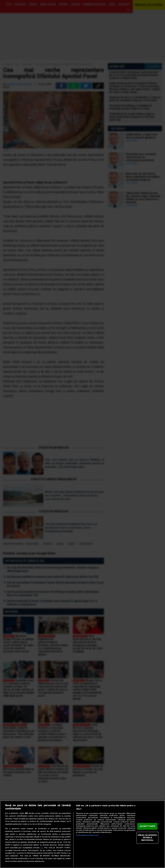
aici (42, 848)
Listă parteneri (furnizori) (87, 835)
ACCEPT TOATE (147, 826)
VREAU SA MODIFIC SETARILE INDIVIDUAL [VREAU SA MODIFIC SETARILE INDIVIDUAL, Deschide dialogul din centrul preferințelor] (147, 838)
